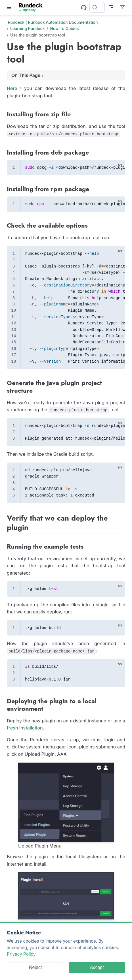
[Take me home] (33, 7)
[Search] (97, 7)
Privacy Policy (21, 954)
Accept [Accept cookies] (97, 967)
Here (12, 88)
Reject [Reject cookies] (35, 967)
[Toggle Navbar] (111, 7)
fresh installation (25, 728)
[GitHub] (84, 8)
